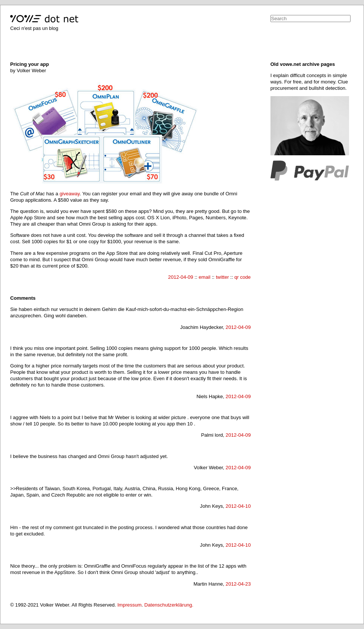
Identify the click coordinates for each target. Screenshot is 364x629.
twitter (222, 277)
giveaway (70, 194)
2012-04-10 (238, 506)
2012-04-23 (238, 584)
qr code (242, 277)
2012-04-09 (181, 277)
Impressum (130, 605)
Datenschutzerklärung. (169, 605)
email (204, 277)
